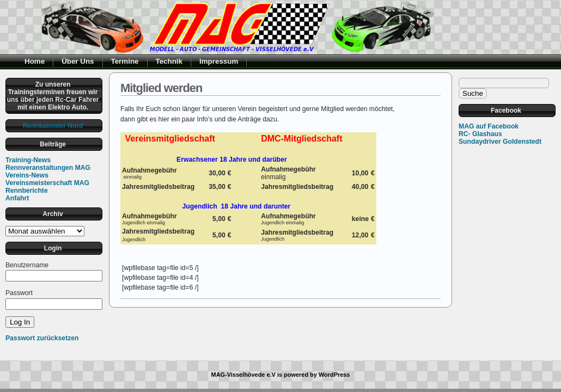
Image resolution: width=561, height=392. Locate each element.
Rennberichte (27, 191)
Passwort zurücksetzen (42, 338)
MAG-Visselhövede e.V (243, 375)
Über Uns (78, 61)
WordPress (334, 375)
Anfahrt (17, 198)
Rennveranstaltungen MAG (48, 168)
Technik (169, 61)
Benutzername (27, 265)
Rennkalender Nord (53, 126)
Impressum (219, 61)
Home (35, 61)
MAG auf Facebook (489, 126)
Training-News (28, 160)
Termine (125, 61)
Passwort (19, 293)
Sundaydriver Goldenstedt (500, 142)
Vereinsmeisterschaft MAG (47, 183)
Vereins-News (27, 175)
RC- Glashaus (480, 134)
